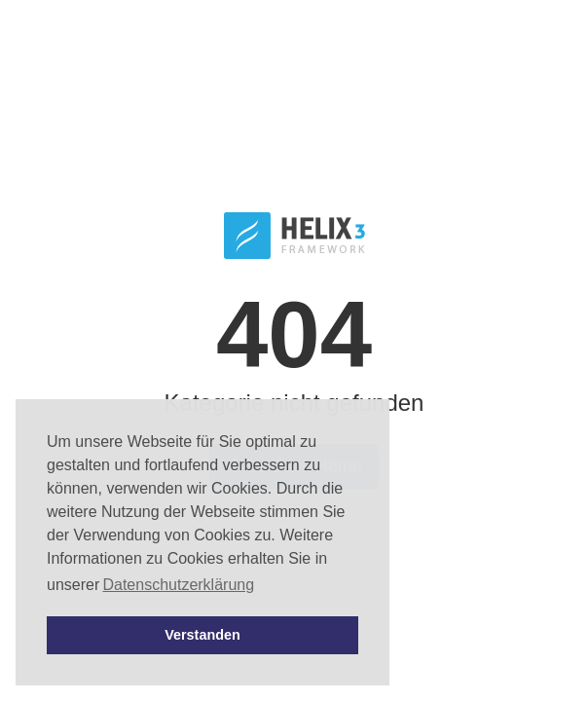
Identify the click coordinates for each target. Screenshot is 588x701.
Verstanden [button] (202, 635)
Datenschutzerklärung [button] (178, 585)
